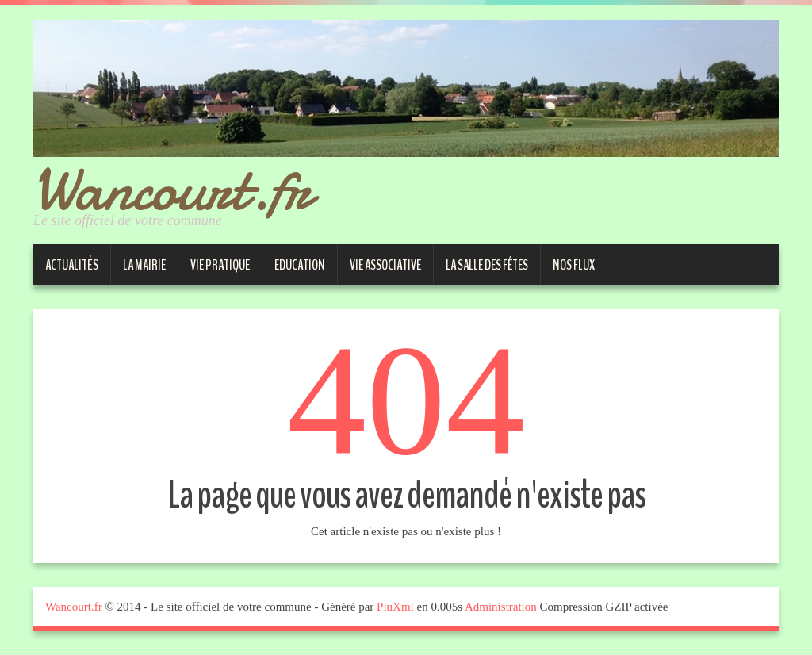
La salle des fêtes (487, 265)
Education (300, 265)
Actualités (72, 265)
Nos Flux (574, 265)
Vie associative (385, 265)
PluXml (395, 607)
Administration (501, 607)
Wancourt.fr (172, 189)
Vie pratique (220, 265)
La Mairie (144, 265)
